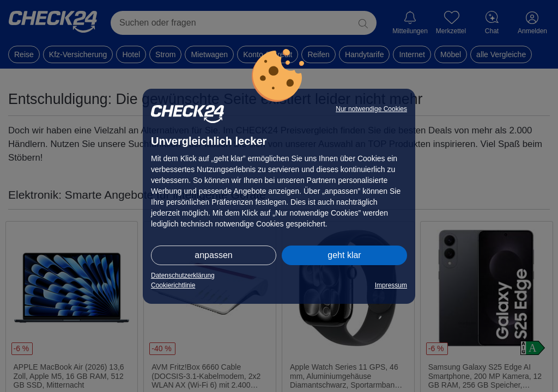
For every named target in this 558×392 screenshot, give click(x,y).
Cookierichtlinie (173, 285)
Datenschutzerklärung (183, 275)
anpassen (213, 255)
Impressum (391, 285)
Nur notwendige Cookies (371, 109)
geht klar (344, 255)
